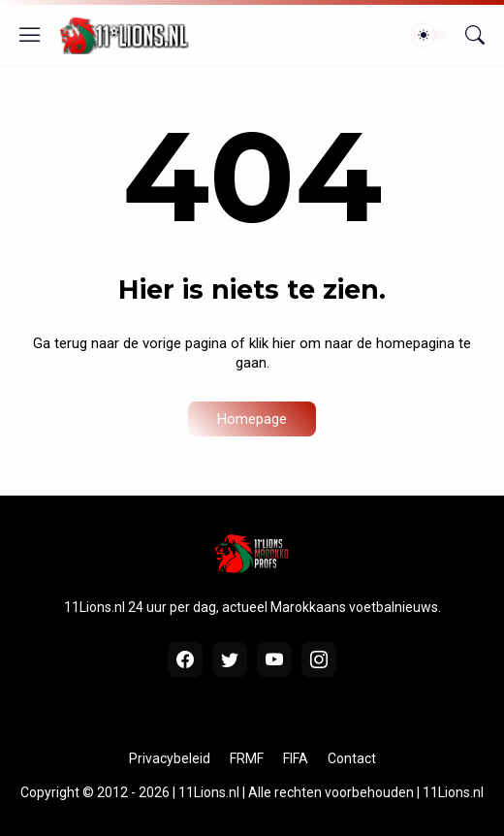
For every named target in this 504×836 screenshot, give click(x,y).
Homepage (252, 419)
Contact (352, 758)
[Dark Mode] (429, 35)
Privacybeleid (170, 758)
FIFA (296, 758)
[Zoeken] (475, 35)
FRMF (247, 758)
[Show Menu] (30, 35)
